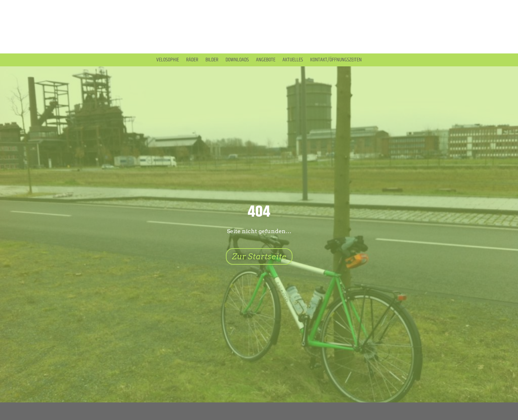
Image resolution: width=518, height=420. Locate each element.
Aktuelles (293, 60)
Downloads (237, 60)
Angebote (266, 60)
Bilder (212, 60)
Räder (192, 60)
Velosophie (168, 60)
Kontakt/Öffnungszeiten (336, 60)
